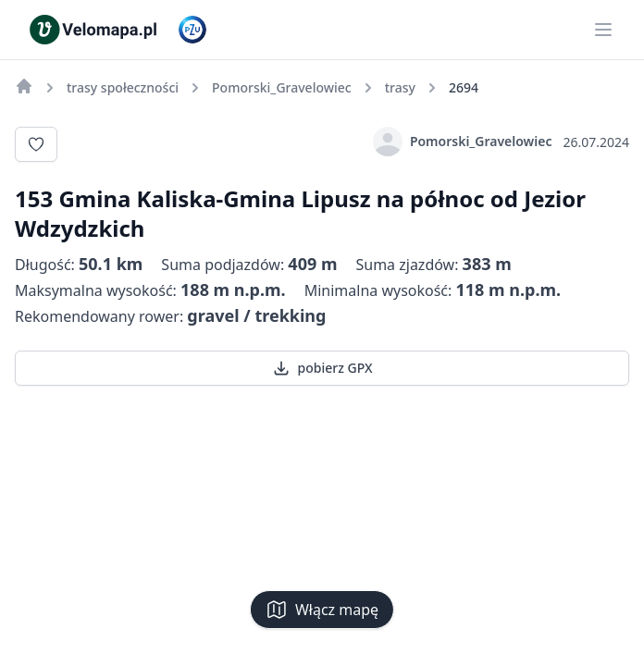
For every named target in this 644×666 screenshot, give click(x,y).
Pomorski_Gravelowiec (463, 142)
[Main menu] (603, 30)
